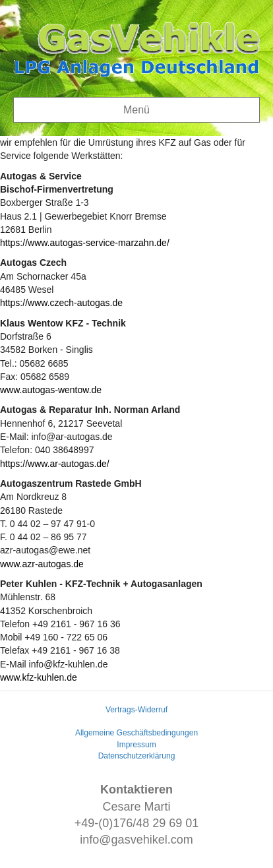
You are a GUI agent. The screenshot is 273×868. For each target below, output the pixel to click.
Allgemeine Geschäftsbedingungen (136, 733)
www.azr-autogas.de (42, 564)
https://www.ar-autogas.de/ (55, 464)
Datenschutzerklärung (137, 756)
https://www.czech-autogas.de (61, 303)
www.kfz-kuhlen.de (39, 677)
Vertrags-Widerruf (136, 710)
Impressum (136, 745)
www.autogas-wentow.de (51, 390)
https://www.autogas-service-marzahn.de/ (85, 243)
